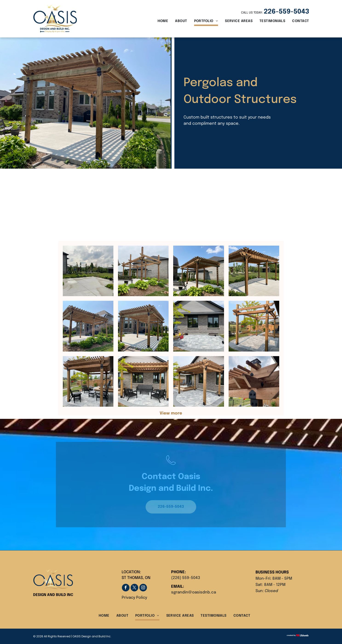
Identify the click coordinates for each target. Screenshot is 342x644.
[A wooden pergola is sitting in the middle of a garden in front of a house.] (143, 271)
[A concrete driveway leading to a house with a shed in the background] (88, 271)
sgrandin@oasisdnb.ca (194, 592)
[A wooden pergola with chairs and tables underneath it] (88, 381)
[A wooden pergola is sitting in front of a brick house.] (143, 326)
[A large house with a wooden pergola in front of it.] (88, 326)
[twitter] (134, 588)
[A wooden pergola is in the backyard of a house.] (198, 271)
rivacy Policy (136, 598)
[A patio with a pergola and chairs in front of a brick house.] (143, 381)
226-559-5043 (286, 12)
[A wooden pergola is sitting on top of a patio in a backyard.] (254, 326)
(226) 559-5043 (186, 578)
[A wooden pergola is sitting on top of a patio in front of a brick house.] (198, 381)
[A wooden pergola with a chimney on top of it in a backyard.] (254, 381)
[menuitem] (160, 22)
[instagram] (143, 588)
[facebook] (126, 588)
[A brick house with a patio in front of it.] (198, 326)
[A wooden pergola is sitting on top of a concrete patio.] (254, 271)
